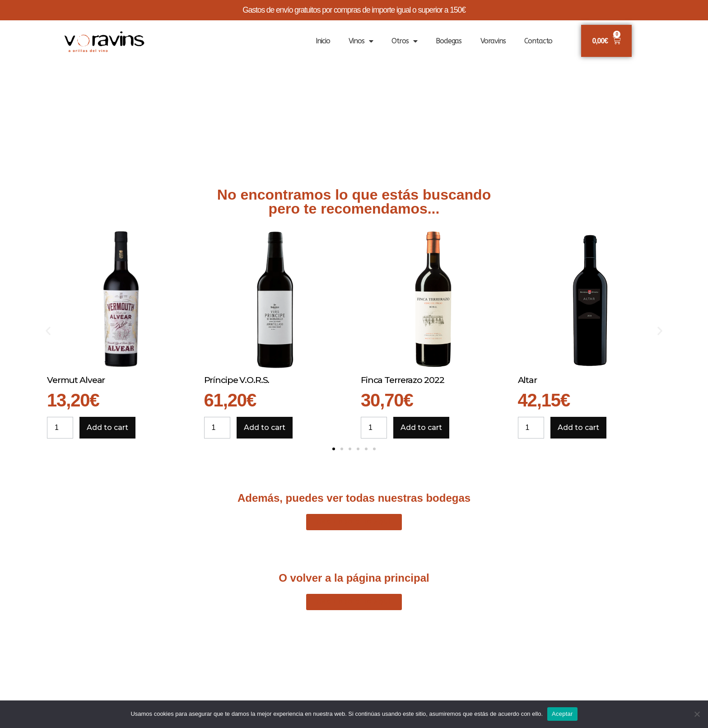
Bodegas (449, 41)
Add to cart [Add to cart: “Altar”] (578, 427)
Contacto (538, 41)
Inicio (323, 41)
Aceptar (562, 714)
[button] (48, 331)
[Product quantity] (60, 428)
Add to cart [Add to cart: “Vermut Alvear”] (107, 427)
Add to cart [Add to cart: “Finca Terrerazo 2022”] (421, 427)
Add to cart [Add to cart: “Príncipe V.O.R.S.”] (265, 427)
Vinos (361, 41)
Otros (404, 41)
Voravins (493, 41)
